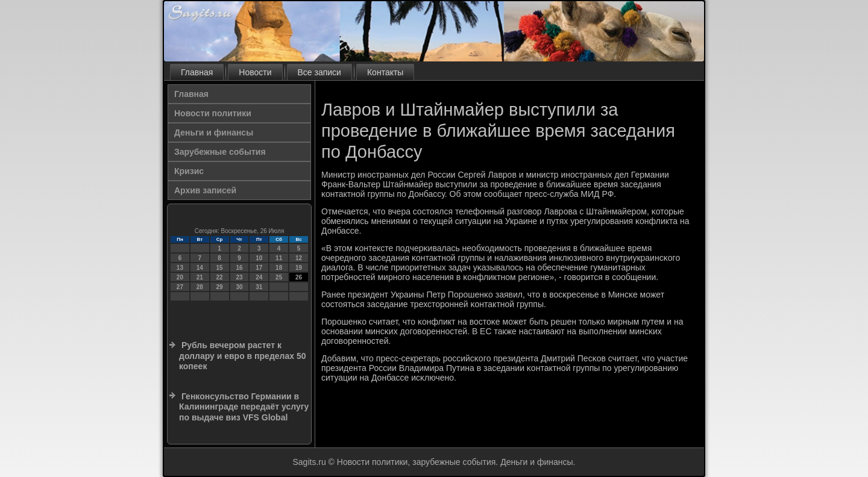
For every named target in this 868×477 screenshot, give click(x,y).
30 (239, 287)
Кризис (189, 171)
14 (200, 268)
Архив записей (205, 190)
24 (259, 277)
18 (279, 268)
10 (259, 258)
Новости (255, 72)
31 (259, 287)
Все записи (319, 72)
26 (299, 277)
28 (200, 287)
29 (220, 287)
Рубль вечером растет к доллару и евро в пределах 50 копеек (242, 356)
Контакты (385, 72)
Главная (197, 72)
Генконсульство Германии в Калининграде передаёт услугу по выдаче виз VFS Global (244, 407)
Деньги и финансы (214, 132)
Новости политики (213, 113)
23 (239, 277)
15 (220, 268)
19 (299, 268)
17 (259, 268)
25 (279, 277)
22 (220, 277)
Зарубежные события (220, 152)
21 (200, 277)
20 (180, 277)
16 (239, 268)
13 (180, 268)
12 (299, 258)
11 (279, 258)
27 (180, 287)
